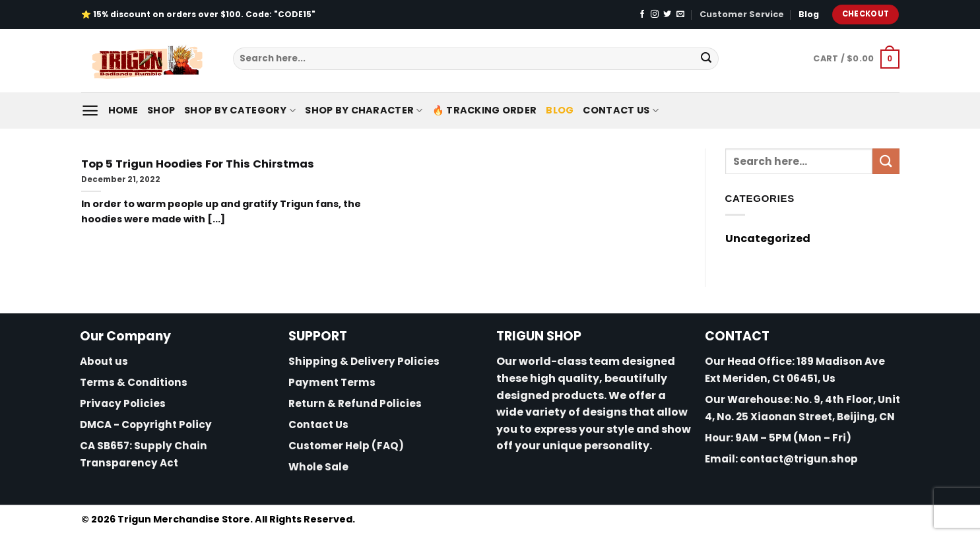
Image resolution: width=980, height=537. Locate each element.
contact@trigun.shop (799, 459)
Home (123, 110)
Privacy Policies (123, 403)
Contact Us (620, 110)
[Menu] (90, 111)
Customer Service (742, 14)
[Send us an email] (680, 15)
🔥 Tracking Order (485, 110)
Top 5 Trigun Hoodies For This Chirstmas (198, 164)
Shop (161, 110)
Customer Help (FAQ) (346, 446)
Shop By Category (240, 110)
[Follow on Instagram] (655, 15)
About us (104, 361)
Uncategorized (768, 238)
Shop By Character (364, 110)
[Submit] (706, 59)
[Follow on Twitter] (667, 15)
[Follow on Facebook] (642, 15)
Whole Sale (318, 467)
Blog (809, 14)
